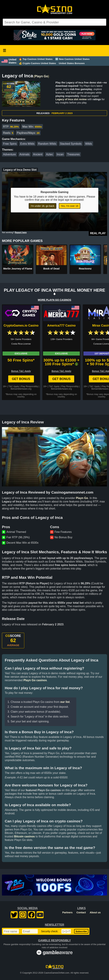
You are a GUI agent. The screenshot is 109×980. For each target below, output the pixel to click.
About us (95, 912)
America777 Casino (61, 326)
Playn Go (41, 76)
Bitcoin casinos (24, 836)
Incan (60, 154)
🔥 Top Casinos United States (36, 59)
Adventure (10, 154)
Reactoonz (85, 269)
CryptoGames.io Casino (21, 326)
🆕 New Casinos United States (72, 59)
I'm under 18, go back (43, 206)
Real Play (98, 233)
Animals (24, 154)
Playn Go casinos (35, 680)
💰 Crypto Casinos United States (37, 63)
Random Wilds (47, 144)
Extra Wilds (27, 144)
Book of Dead (52, 269)
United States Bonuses (72, 63)
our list (65, 702)
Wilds (89, 144)
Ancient (38, 154)
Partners (67, 912)
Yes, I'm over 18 (70, 206)
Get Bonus (21, 379)
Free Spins (10, 144)
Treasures (73, 154)
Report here (21, 232)
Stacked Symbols (71, 144)
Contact (81, 912)
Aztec (50, 154)
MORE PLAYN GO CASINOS (54, 300)
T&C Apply (14, 386)
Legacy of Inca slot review (71, 99)
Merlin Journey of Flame (18, 269)
